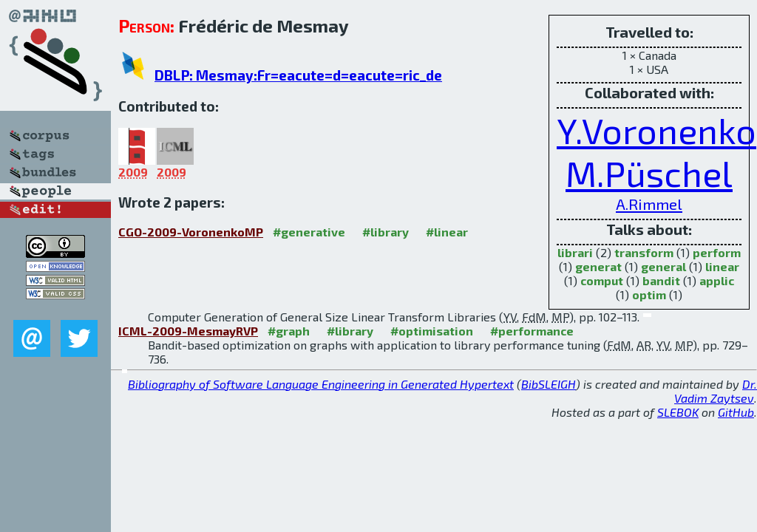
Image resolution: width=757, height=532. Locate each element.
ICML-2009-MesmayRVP (188, 331)
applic (717, 280)
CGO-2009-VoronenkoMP (191, 232)
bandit (661, 280)
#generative (309, 232)
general (663, 266)
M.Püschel (649, 173)
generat (598, 266)
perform (717, 252)
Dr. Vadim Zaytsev (716, 391)
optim (649, 294)
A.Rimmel (649, 204)
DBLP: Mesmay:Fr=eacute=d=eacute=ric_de (298, 75)
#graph (289, 331)
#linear (447, 232)
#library (386, 232)
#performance (532, 331)
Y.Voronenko (656, 130)
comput (602, 280)
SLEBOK (678, 412)
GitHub (736, 412)
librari (575, 252)
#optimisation (432, 331)
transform (644, 252)
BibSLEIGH (549, 384)
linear (722, 266)
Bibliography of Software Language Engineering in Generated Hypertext (321, 384)
